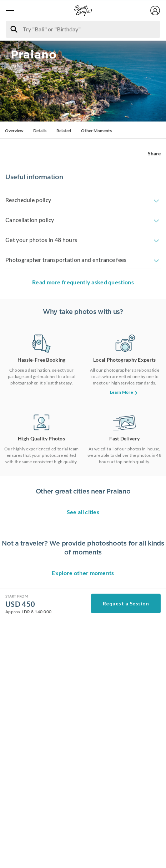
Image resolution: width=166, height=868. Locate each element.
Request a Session (126, 853)
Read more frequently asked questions (83, 301)
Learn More (124, 410)
